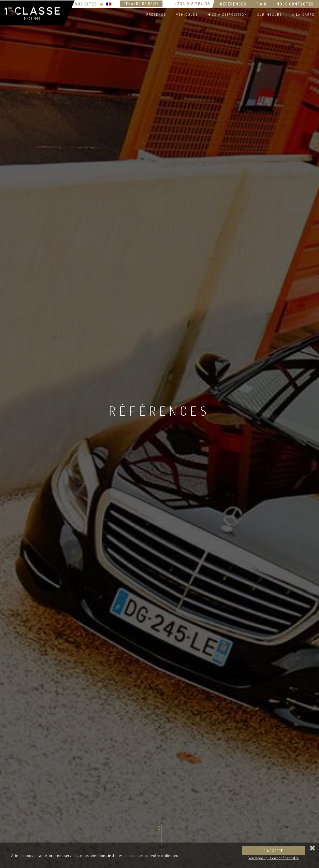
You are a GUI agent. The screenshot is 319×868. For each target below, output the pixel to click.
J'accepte (274, 852)
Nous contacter (295, 4)
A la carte (303, 14)
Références (233, 4)
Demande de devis (141, 4)
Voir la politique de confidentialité (274, 859)
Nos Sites (89, 4)
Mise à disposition (227, 14)
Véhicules (187, 14)
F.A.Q (262, 4)
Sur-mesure (270, 14)
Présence (156, 14)
